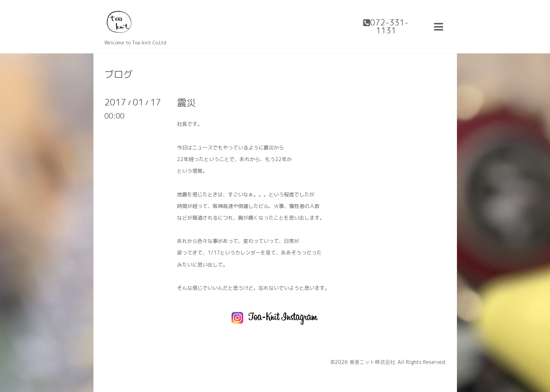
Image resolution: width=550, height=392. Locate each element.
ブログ (119, 74)
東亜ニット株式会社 (372, 362)
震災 (186, 103)
